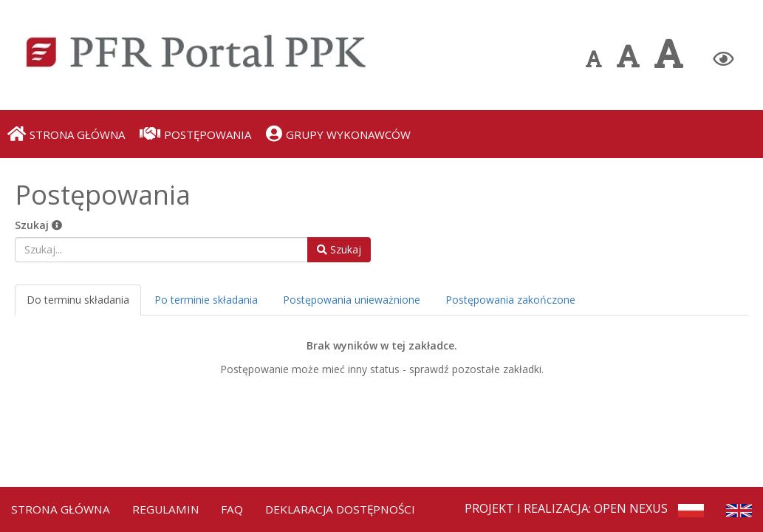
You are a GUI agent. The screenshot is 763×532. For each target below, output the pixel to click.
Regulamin (170, 507)
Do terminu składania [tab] (78, 300)
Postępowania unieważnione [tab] (352, 300)
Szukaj (38, 225)
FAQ (238, 507)
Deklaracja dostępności (349, 507)
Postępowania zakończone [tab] (510, 300)
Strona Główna (62, 507)
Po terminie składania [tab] (206, 300)
